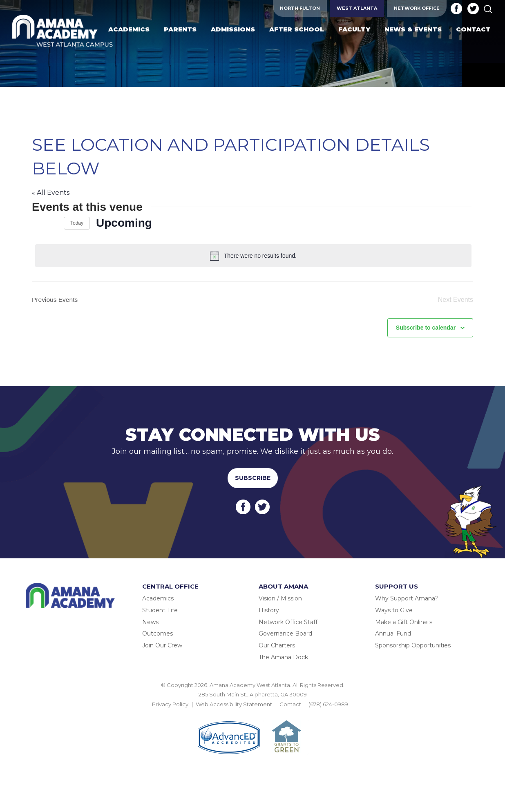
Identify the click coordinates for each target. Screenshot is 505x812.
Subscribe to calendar (426, 327)
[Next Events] (53, 223)
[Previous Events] (37, 223)
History (269, 609)
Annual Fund (393, 633)
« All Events (51, 193)
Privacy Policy (170, 703)
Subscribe (253, 477)
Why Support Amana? (407, 598)
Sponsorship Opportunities (413, 645)
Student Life (160, 609)
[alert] (254, 256)
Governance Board (285, 633)
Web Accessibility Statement (234, 703)
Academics (158, 598)
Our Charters (277, 645)
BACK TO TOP (252, 713)
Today (77, 223)
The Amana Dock (283, 656)
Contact (290, 703)
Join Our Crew (162, 645)
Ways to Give (394, 609)
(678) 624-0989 (328, 703)
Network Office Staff (288, 621)
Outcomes (158, 633)
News (150, 621)
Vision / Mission (280, 598)
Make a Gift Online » (404, 621)
